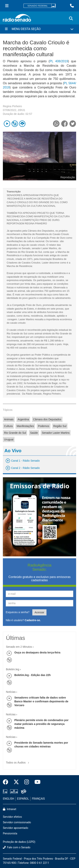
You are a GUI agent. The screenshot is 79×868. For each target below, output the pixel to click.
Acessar (39, 612)
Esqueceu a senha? (18, 612)
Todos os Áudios (18, 761)
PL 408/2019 (59, 61)
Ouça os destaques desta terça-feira (37, 652)
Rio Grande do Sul (15, 433)
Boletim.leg (13, 669)
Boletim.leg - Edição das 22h (33, 675)
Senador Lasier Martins (56, 433)
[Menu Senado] (7, 6)
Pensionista (10, 834)
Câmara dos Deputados (47, 419)
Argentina (23, 419)
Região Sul (60, 426)
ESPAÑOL (23, 799)
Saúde (34, 433)
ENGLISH (9, 799)
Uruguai (9, 439)
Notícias (11, 692)
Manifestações (25, 426)
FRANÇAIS (38, 799)
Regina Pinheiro (12, 106)
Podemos (44, 426)
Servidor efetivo (12, 817)
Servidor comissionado (17, 822)
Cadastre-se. (33, 620)
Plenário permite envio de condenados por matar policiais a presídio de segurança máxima (41, 724)
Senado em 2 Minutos (19, 647)
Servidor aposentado (15, 828)
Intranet (10, 809)
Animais (9, 419)
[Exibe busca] (71, 19)
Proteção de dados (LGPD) (19, 842)
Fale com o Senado (17, 847)
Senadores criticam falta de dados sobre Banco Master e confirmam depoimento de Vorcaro (41, 701)
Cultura (8, 426)
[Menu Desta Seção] (39, 29)
